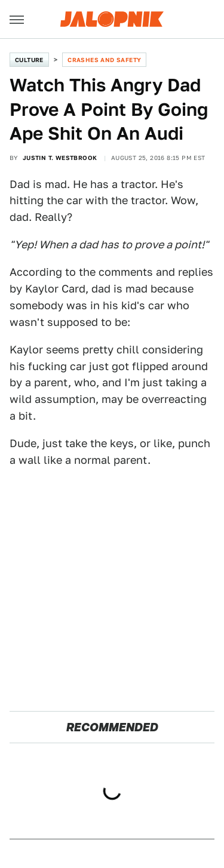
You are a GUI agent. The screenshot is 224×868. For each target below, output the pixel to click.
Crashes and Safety (104, 60)
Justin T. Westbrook (60, 158)
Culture (29, 60)
